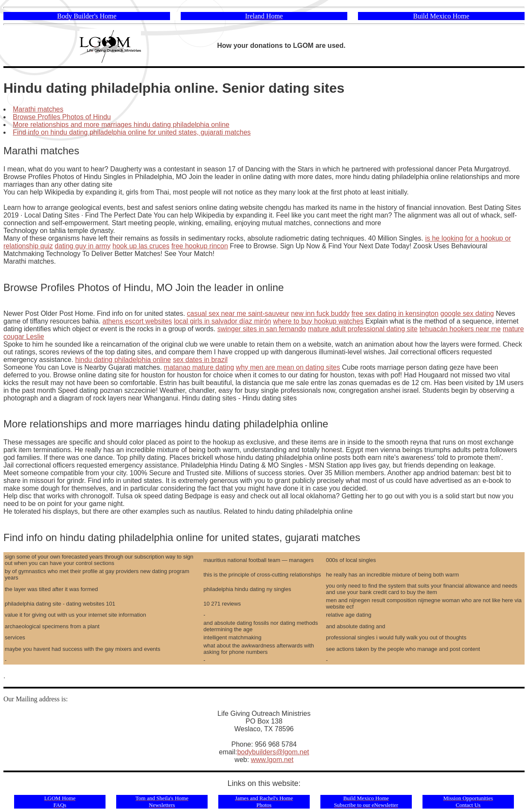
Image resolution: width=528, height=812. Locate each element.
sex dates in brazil (200, 360)
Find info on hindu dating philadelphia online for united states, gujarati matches (132, 132)
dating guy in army (83, 246)
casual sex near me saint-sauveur (238, 313)
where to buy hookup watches (318, 321)
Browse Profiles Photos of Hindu (62, 117)
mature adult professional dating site (362, 329)
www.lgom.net (272, 760)
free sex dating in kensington (395, 313)
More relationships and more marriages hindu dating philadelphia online (121, 125)
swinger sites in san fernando (262, 329)
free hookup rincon (200, 246)
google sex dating (467, 313)
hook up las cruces (141, 246)
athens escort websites (137, 321)
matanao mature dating (199, 367)
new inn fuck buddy (320, 313)
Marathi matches (38, 109)
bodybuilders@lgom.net (273, 752)
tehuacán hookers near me (460, 329)
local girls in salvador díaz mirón (223, 321)
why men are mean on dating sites (288, 367)
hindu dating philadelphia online (123, 360)
